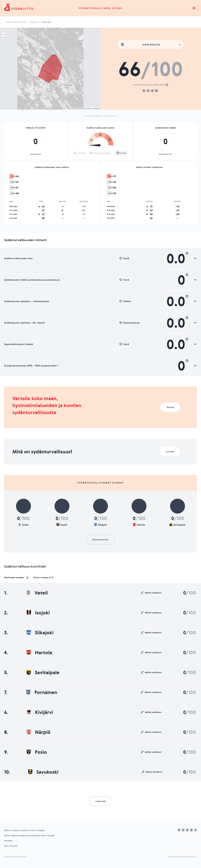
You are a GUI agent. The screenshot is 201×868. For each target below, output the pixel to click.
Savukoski (43, 772)
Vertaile (170, 407)
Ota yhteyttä (11, 846)
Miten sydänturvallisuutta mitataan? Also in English (29, 835)
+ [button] (4, 31)
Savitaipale (43, 672)
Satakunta (34, 22)
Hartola (39, 652)
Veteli (37, 593)
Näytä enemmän (100, 540)
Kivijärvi (40, 712)
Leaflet (77, 109)
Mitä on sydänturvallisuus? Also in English (25, 830)
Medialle (8, 841)
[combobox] (151, 45)
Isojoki (38, 613)
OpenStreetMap (87, 109)
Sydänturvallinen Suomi (100, 8)
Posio (37, 752)
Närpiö (39, 732)
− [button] (4, 35)
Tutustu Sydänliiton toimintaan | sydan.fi (182, 857)
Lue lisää (170, 452)
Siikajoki (40, 632)
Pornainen (42, 692)
